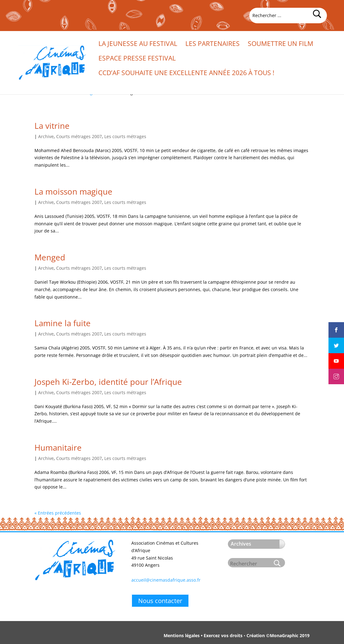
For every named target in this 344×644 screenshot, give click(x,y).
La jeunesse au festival (138, 45)
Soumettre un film (281, 45)
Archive (46, 136)
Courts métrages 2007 (79, 136)
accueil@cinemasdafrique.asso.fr (166, 580)
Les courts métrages (125, 136)
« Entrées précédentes (58, 513)
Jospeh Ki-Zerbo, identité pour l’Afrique (108, 382)
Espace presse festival (137, 59)
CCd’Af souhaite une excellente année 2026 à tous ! (186, 74)
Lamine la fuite (63, 323)
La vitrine (52, 126)
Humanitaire (58, 448)
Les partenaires (213, 45)
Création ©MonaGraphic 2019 (278, 635)
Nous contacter (160, 601)
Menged (50, 257)
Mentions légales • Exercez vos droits (203, 635)
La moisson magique (73, 191)
